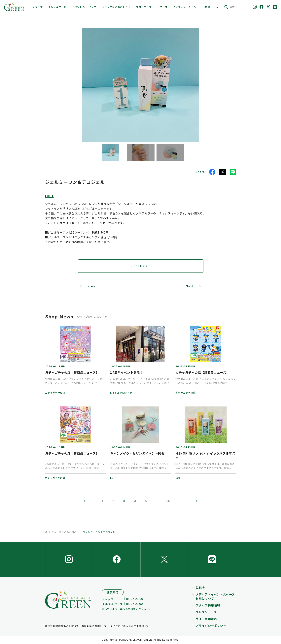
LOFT (49, 196)
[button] (111, 152)
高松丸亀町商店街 (92, 627)
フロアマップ (144, 7)
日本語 (206, 7)
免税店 (200, 588)
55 (179, 501)
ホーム (46, 532)
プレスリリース (206, 613)
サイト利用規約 (206, 620)
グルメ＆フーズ (57, 7)
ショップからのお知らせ (116, 7)
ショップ (37, 7)
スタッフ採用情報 (208, 606)
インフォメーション (185, 7)
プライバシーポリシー (211, 626)
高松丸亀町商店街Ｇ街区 (60, 627)
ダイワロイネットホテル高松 (127, 627)
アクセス (162, 7)
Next (190, 286)
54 (168, 501)
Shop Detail (140, 266)
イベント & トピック (84, 7)
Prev (91, 286)
